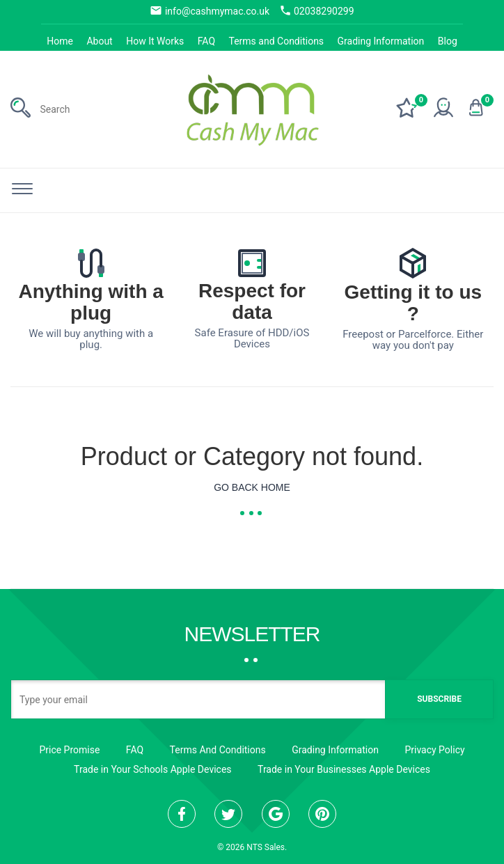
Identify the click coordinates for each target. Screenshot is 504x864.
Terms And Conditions (218, 750)
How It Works (155, 41)
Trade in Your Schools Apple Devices (152, 769)
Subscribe (439, 699)
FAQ (206, 41)
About (99, 41)
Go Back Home (252, 487)
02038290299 (317, 10)
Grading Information (381, 41)
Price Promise (69, 750)
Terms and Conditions (277, 41)
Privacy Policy (434, 750)
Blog (448, 41)
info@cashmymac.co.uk (210, 10)
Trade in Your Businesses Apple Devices (344, 769)
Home (60, 41)
